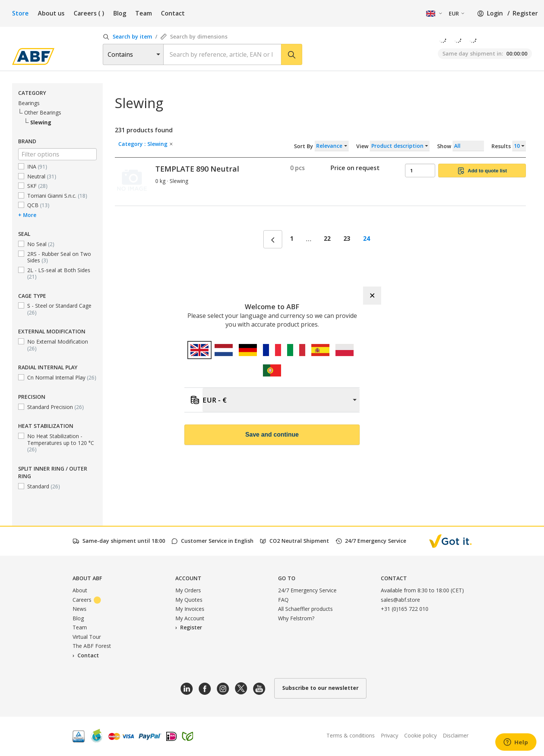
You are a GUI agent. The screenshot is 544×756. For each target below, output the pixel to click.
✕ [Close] (372, 296)
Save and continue (272, 435)
